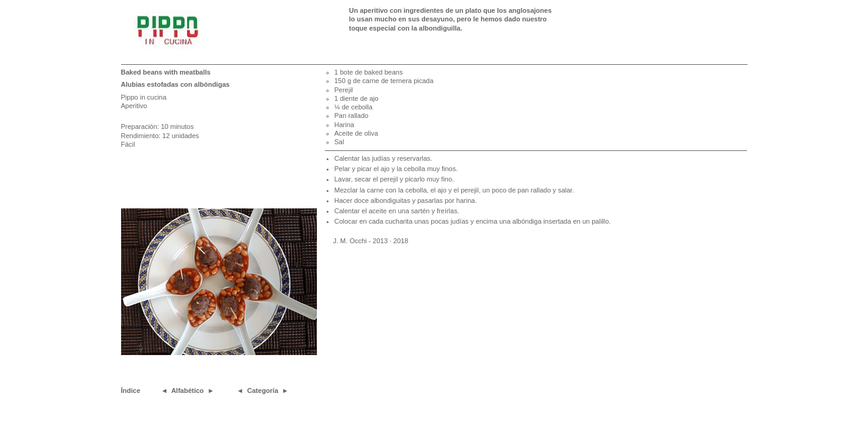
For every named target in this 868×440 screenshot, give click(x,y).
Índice (131, 391)
